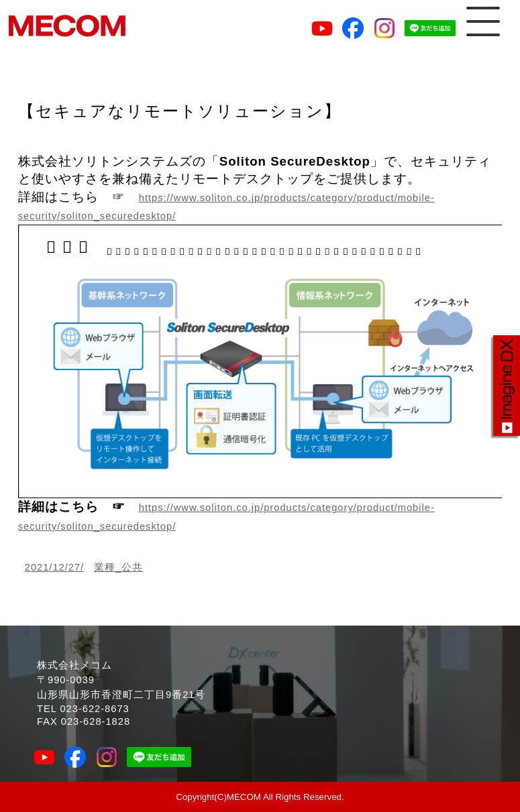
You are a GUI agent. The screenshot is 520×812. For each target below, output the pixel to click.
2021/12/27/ (54, 567)
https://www (168, 198)
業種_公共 (118, 567)
